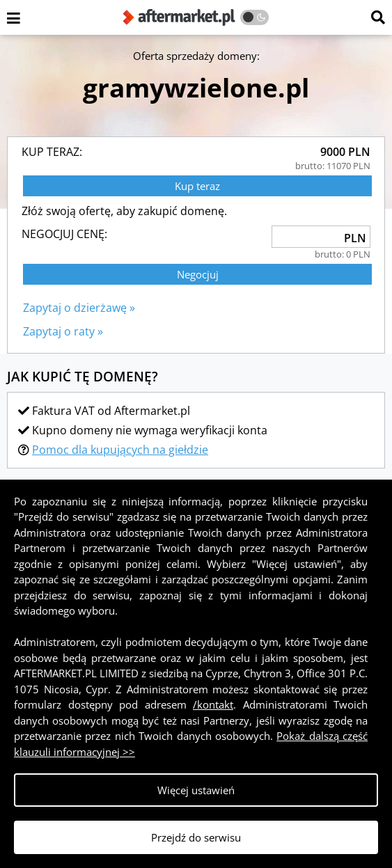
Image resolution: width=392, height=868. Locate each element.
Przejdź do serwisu (196, 837)
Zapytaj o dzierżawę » (79, 308)
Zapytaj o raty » (63, 331)
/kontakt (213, 704)
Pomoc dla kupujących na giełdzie (120, 450)
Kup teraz (197, 186)
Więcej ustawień (196, 790)
